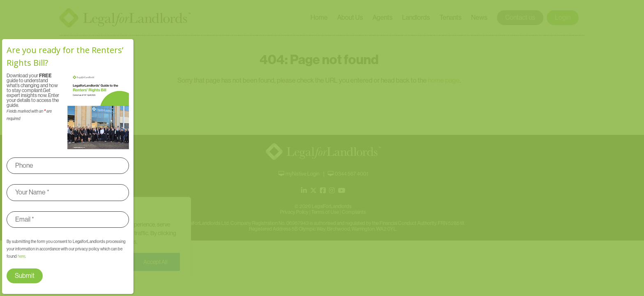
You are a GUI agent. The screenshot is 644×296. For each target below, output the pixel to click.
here (21, 256)
